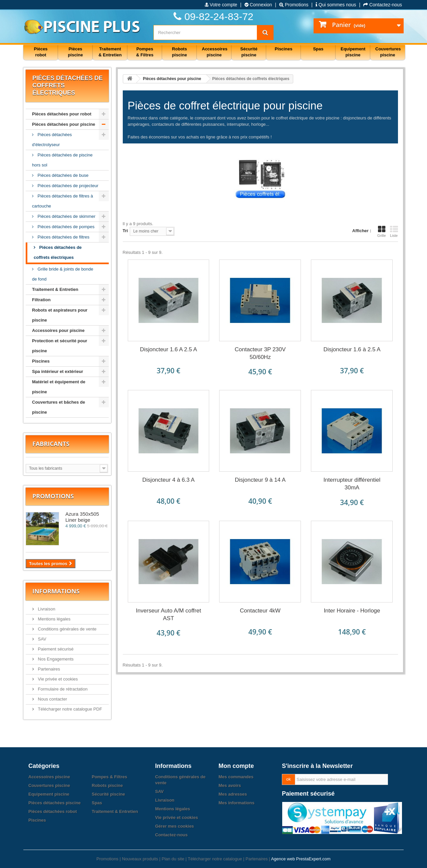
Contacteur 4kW (260, 611)
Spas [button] (318, 49)
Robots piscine (107, 785)
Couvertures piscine (49, 785)
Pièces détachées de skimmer (66, 216)
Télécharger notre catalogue (215, 859)
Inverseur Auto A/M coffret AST (168, 614)
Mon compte (236, 766)
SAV (42, 639)
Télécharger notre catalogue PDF (69, 709)
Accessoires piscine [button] (215, 52)
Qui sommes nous (336, 5)
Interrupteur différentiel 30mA (352, 484)
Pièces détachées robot (53, 811)
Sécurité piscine (108, 794)
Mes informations (237, 803)
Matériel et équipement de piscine (59, 387)
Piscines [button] (284, 49)
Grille (382, 232)
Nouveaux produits (140, 859)
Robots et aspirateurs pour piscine (60, 315)
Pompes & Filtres (109, 777)
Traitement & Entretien (55, 289)
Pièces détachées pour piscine (64, 124)
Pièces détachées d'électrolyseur (52, 140)
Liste (394, 232)
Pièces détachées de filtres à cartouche (63, 201)
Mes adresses (233, 794)
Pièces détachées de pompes (65, 227)
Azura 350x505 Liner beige (82, 517)
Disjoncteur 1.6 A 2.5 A (168, 349)
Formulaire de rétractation (62, 689)
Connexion (258, 5)
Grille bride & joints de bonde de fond (63, 274)
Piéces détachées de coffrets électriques (58, 252)
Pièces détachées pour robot (62, 114)
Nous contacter (52, 699)
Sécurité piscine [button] (249, 52)
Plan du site (173, 859)
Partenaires (48, 669)
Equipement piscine (49, 794)
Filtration (41, 300)
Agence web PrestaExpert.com (301, 859)
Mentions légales (54, 619)
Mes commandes (236, 777)
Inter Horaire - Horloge (352, 611)
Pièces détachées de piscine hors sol (62, 160)
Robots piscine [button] (180, 52)
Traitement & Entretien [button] (110, 52)
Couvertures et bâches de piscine (59, 407)
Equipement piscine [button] (353, 52)
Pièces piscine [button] (76, 52)
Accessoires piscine (49, 777)
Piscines (41, 361)
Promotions (294, 5)
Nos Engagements (55, 659)
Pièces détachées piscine (55, 803)
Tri (125, 231)
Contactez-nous (383, 5)
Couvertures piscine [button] (388, 52)
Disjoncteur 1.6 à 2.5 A (352, 349)
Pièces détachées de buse (62, 175)
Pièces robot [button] (41, 52)
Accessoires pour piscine (58, 330)
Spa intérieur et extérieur (58, 371)
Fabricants (51, 444)
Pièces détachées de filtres (63, 237)
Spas (97, 803)
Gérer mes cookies (174, 826)
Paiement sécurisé (55, 649)
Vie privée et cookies (57, 679)
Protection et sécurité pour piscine (60, 346)
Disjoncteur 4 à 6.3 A (169, 480)
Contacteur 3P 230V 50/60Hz (260, 353)
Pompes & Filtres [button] (145, 52)
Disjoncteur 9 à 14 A (260, 480)
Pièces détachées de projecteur (67, 186)
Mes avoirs (230, 785)
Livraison (46, 609)
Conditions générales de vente (67, 629)
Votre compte (221, 5)
